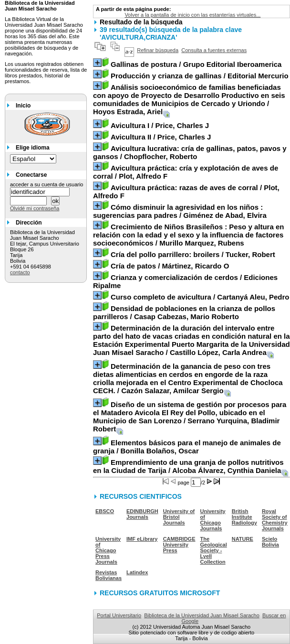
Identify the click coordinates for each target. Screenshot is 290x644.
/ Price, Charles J (160, 125)
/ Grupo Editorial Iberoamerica (196, 64)
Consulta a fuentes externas (214, 50)
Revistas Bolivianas (109, 575)
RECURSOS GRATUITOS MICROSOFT (160, 593)
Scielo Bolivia (270, 542)
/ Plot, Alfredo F (186, 172)
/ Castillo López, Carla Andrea (192, 340)
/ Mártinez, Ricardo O (170, 266)
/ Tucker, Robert (193, 254)
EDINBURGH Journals (142, 514)
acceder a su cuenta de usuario (47, 184)
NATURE (243, 539)
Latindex (137, 572)
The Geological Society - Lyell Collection (214, 550)
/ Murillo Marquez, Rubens (188, 235)
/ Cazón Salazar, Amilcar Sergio (188, 378)
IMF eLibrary (142, 539)
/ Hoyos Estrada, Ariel (189, 99)
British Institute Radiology (244, 517)
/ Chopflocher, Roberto (190, 152)
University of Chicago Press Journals (108, 550)
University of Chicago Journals (213, 520)
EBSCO (105, 511)
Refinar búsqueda (158, 50)
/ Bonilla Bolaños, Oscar (187, 447)
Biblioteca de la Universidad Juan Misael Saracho (202, 615)
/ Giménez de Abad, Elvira (180, 211)
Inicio (23, 106)
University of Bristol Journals (179, 517)
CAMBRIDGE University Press (179, 545)
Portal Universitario (119, 615)
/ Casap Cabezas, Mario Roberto (184, 312)
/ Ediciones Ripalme (185, 281)
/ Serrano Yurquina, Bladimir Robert (190, 417)
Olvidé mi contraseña (35, 208)
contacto (20, 272)
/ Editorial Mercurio (200, 76)
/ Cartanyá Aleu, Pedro (200, 297)
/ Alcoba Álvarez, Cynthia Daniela (188, 466)
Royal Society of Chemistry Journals (275, 520)
